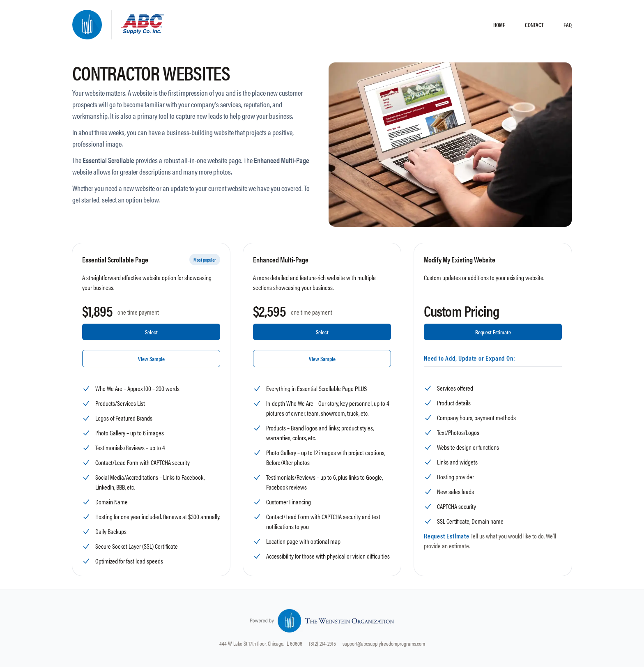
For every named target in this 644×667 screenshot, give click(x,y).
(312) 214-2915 (322, 643)
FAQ (568, 25)
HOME (499, 25)
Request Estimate (493, 332)
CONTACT (534, 25)
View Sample (151, 359)
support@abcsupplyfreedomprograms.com (384, 643)
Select (151, 332)
